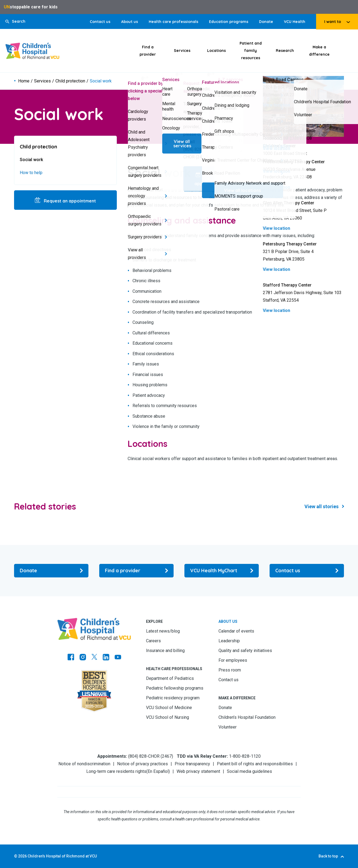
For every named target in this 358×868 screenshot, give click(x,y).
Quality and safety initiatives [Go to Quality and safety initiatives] (245, 651)
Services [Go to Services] (42, 81)
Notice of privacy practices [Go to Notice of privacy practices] (142, 764)
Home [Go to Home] (24, 81)
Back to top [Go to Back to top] (328, 856)
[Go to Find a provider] (136, 571)
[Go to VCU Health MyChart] (222, 571)
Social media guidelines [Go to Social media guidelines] (249, 771)
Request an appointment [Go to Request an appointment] (69, 201)
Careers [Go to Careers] (153, 641)
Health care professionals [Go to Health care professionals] (173, 22)
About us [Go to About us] (130, 22)
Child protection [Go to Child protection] (70, 81)
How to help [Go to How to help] (31, 173)
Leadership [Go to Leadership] (229, 641)
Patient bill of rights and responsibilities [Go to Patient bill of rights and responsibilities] (255, 764)
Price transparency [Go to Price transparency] (192, 764)
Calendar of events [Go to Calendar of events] (236, 631)
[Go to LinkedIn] (106, 658)
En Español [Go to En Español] (158, 771)
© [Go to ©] (16, 856)
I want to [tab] (333, 22)
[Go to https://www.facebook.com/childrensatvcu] (71, 658)
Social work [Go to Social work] (31, 160)
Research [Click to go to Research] (285, 51)
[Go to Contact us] (307, 571)
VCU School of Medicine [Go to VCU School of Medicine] (169, 708)
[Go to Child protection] (65, 147)
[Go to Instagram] (83, 658)
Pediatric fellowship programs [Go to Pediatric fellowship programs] (175, 688)
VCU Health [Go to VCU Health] (295, 22)
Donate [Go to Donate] (266, 22)
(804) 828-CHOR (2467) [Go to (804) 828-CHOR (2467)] (151, 756)
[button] (15, 21)
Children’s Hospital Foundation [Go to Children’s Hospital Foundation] (247, 717)
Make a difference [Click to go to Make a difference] (319, 51)
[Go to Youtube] (118, 658)
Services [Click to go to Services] (182, 51)
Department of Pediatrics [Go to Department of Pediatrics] (170, 678)
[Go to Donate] (51, 571)
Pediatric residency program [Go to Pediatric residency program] (173, 698)
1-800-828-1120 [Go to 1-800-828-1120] (245, 756)
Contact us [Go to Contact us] (100, 22)
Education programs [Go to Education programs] (229, 22)
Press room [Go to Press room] (230, 670)
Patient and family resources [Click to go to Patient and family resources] (251, 51)
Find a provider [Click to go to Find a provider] (148, 51)
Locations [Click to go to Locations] (216, 51)
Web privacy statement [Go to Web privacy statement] (198, 771)
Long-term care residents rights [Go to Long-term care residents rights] (116, 771)
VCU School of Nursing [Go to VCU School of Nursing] (168, 717)
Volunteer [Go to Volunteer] (228, 727)
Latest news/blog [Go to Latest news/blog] (163, 631)
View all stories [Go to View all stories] (321, 506)
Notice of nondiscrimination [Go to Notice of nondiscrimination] (84, 764)
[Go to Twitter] (94, 658)
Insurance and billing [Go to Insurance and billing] (165, 651)
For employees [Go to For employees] (233, 660)
